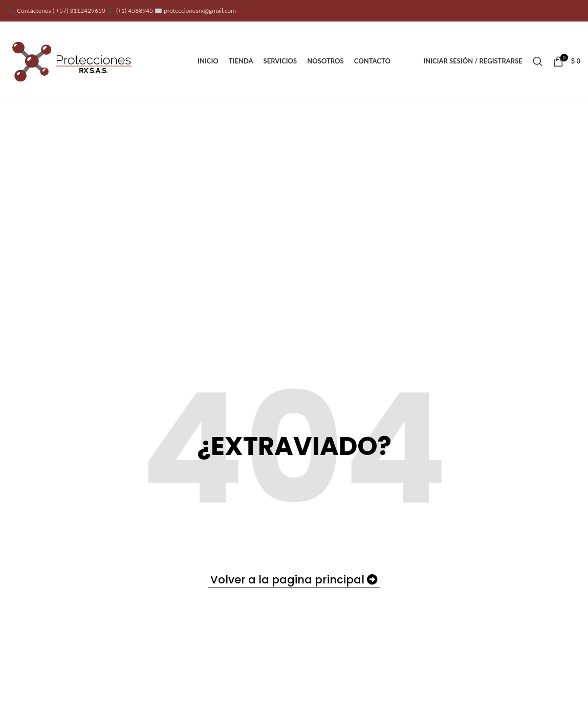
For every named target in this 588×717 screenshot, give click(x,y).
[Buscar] (538, 61)
